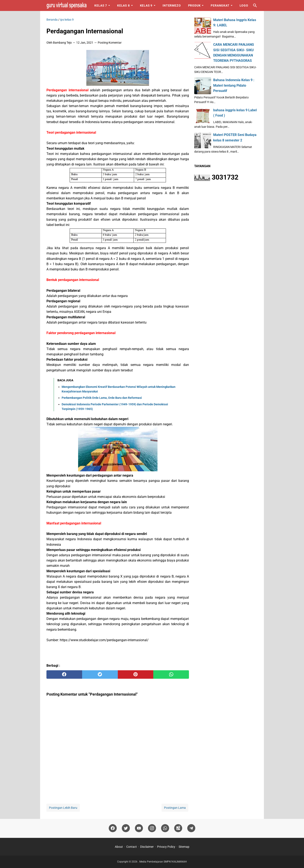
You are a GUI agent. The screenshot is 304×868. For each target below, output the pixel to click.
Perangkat (220, 5)
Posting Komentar (110, 43)
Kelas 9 (146, 5)
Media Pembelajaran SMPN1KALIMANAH (163, 862)
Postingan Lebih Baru (63, 808)
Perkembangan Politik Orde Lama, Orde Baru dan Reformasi (102, 398)
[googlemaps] (178, 828)
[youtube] (139, 828)
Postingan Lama (175, 808)
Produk (194, 5)
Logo (244, 5)
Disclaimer (147, 847)
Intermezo (172, 5)
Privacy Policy (166, 847)
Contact (132, 847)
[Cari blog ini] (255, 5)
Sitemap (184, 847)
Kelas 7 (101, 5)
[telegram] (191, 828)
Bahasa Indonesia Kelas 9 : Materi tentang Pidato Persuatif (234, 85)
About (119, 847)
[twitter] (100, 675)
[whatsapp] (171, 675)
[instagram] (152, 828)
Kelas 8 (123, 5)
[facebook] (64, 675)
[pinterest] (136, 675)
